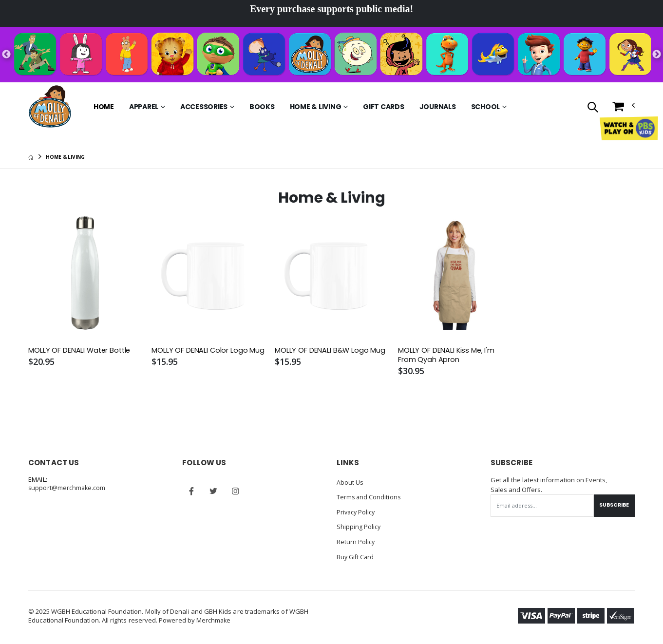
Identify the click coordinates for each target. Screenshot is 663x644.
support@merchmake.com (67, 489)
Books (262, 107)
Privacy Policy (357, 512)
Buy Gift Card (356, 556)
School (486, 107)
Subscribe (613, 506)
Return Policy (356, 541)
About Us (350, 483)
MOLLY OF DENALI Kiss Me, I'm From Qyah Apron (447, 356)
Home (104, 107)
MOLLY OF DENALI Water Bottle (81, 351)
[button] (593, 108)
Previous (6, 55)
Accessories (204, 107)
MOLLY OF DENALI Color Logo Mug (208, 351)
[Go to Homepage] (50, 107)
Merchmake (214, 620)
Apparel (144, 107)
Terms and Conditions (369, 497)
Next (657, 55)
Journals (438, 107)
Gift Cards (384, 107)
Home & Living (316, 107)
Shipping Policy (359, 527)
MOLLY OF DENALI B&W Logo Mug (330, 351)
